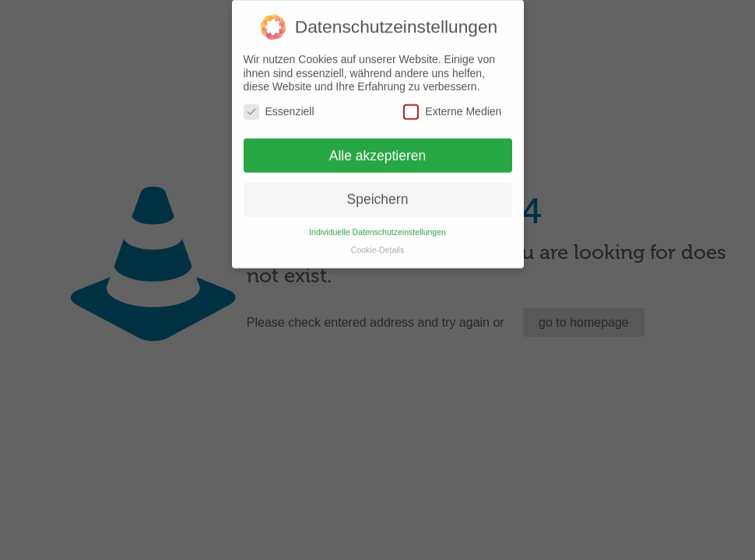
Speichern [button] (378, 193)
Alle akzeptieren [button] (378, 149)
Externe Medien (452, 105)
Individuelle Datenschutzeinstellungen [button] (377, 226)
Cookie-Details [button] (377, 243)
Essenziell (279, 105)
